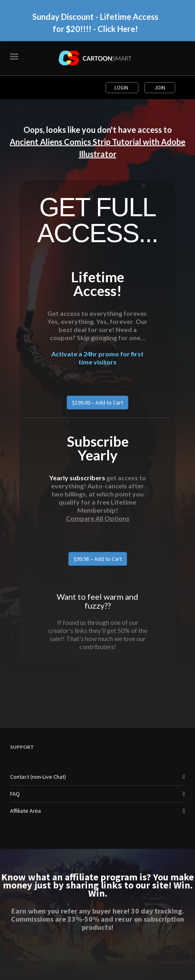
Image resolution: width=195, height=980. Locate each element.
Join (160, 88)
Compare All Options (98, 518)
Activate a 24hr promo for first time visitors (97, 358)
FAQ (15, 794)
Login (122, 88)
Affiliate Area (25, 811)
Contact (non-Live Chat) (38, 777)
